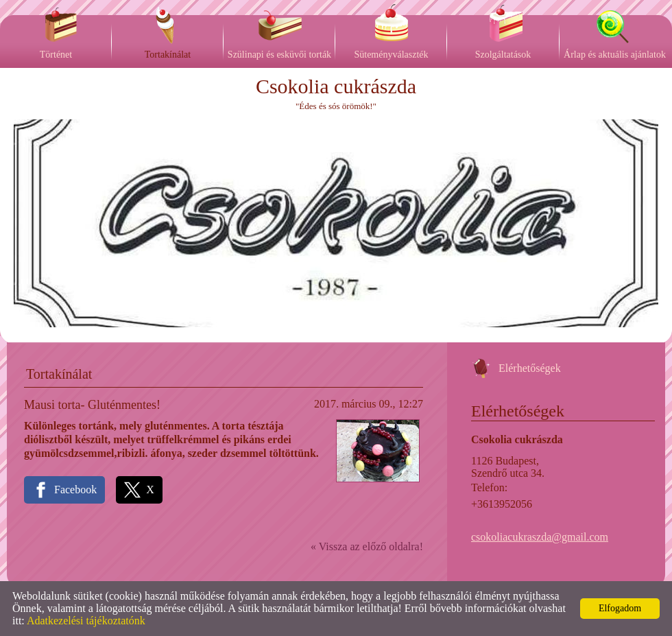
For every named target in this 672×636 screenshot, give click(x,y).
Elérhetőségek (530, 368)
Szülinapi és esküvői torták (279, 55)
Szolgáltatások (503, 55)
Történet (56, 55)
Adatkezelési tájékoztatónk (86, 621)
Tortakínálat (168, 55)
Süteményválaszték (391, 55)
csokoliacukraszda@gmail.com (540, 537)
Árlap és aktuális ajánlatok (615, 55)
